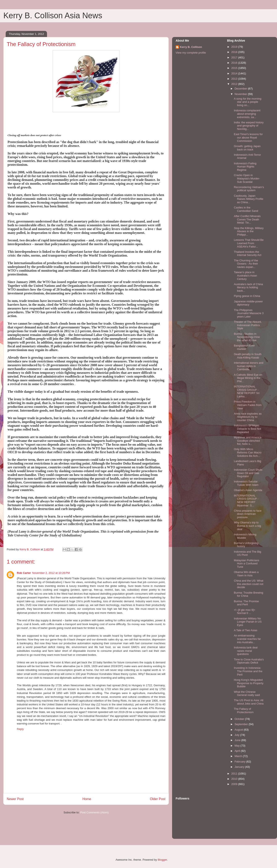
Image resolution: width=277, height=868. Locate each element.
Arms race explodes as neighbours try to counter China (248, 417)
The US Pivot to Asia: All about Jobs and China (249, 702)
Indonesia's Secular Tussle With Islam (246, 483)
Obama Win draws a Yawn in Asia (246, 574)
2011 (235, 774)
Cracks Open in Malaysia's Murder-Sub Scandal (247, 178)
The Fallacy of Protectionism (244, 711)
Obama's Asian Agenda (248, 490)
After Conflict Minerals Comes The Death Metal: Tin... (247, 219)
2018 (235, 52)
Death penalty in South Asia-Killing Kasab (248, 356)
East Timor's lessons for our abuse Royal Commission (248, 137)
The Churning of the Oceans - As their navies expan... (246, 264)
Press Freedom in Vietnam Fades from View (248, 405)
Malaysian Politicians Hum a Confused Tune (246, 564)
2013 (235, 79)
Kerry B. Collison (191, 47)
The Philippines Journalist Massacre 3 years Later (249, 313)
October (240, 719)
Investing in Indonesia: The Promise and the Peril (248, 671)
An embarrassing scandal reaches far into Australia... (247, 639)
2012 (235, 84)
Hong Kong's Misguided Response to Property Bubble (249, 683)
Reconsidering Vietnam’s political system (249, 189)
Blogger (162, 860)
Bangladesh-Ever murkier (244, 347)
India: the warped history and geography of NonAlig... (249, 126)
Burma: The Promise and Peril (246, 603)
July (237, 735)
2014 (235, 73)
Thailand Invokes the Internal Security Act (248, 254)
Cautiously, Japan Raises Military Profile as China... (248, 199)
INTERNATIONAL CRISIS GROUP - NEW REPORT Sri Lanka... (247, 391)
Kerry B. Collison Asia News (53, 16)
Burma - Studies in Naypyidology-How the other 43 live (247, 337)
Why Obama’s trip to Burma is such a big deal (247, 526)
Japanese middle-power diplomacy (248, 303)
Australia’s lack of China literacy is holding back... (248, 287)
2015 (235, 68)
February (240, 762)
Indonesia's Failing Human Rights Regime (245, 167)
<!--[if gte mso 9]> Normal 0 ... (244, 612)
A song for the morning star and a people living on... (248, 102)
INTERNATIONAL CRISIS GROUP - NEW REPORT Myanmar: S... (246, 501)
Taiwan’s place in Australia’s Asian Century (245, 275)
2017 (235, 57)
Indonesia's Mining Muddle (245, 536)
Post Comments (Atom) (94, 812)
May (238, 746)
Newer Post (15, 799)
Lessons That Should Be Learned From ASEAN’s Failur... (249, 243)
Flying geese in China (247, 296)
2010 (235, 779)
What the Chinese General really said (247, 693)
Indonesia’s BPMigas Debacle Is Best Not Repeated (247, 429)
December (241, 89)
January (240, 767)
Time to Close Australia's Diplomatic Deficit (249, 661)
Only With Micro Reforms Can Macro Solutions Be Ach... (248, 452)
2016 (235, 63)
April (238, 751)
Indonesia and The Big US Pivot (247, 553)
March (239, 756)
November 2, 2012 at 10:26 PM (51, 573)
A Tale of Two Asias (246, 630)
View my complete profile (191, 53)
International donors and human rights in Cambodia (248, 366)
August (239, 730)
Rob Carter (24, 573)
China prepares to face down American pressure (248, 514)
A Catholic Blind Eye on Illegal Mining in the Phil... (248, 378)
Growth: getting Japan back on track (247, 148)
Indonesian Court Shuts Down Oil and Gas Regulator (248, 473)
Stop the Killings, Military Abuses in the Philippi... (249, 231)
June (238, 740)
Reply (20, 729)
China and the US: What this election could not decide (248, 584)
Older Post (158, 799)
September (242, 724)
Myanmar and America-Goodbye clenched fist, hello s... (248, 441)
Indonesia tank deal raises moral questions (246, 651)
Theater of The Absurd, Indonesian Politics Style (248, 325)
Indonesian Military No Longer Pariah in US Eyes (248, 622)
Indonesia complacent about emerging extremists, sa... (247, 114)
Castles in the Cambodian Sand (246, 209)
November (241, 94)
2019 (235, 47)
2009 (235, 784)
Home (87, 799)
